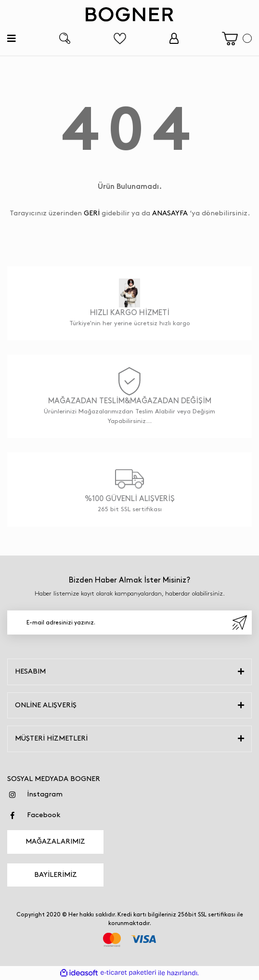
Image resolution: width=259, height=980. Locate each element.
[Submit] (240, 622)
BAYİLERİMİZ (56, 875)
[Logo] (129, 14)
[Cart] (237, 39)
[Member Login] (174, 38)
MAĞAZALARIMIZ (55, 842)
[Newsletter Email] (129, 622)
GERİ (92, 213)
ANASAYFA (170, 213)
